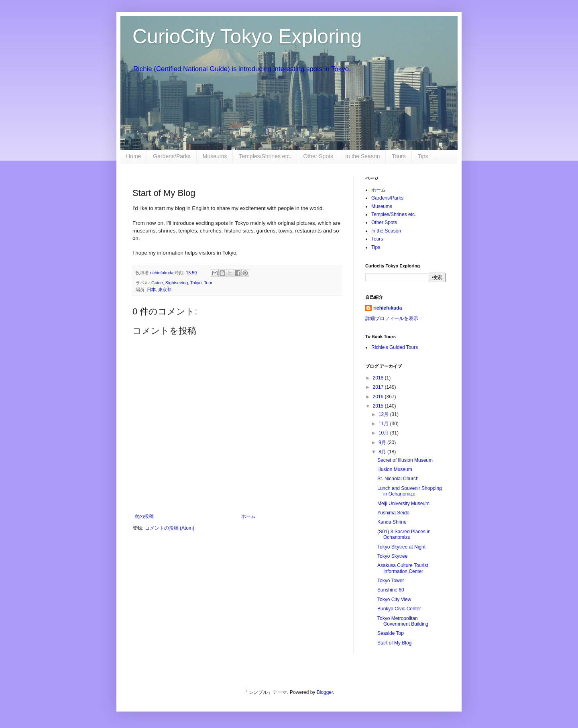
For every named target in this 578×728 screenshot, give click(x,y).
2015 (379, 406)
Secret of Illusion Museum (405, 460)
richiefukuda (388, 308)
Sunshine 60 (391, 590)
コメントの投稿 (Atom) (170, 528)
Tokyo (196, 283)
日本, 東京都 (159, 290)
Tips (423, 156)
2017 (379, 387)
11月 (384, 424)
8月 (383, 452)
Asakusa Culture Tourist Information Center (403, 568)
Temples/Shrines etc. (265, 156)
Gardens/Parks (172, 156)
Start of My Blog (394, 643)
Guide (157, 283)
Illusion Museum (395, 469)
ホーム (248, 516)
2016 (379, 397)
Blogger (325, 692)
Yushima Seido (393, 513)
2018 (379, 378)
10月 (384, 433)
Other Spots (318, 156)
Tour (208, 283)
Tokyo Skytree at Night (401, 547)
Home (133, 156)
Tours (399, 156)
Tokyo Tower (391, 581)
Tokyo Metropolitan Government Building (403, 621)
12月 (384, 414)
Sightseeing (177, 283)
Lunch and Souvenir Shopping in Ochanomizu (410, 491)
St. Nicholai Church (398, 479)
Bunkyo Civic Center (399, 609)
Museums (215, 156)
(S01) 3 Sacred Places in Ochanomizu (404, 534)
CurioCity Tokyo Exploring (247, 37)
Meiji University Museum (403, 504)
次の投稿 (144, 516)
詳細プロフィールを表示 (392, 318)
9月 (383, 443)
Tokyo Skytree (392, 556)
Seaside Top (391, 633)
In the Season (362, 156)
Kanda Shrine (392, 522)
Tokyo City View (394, 600)
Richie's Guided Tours (395, 347)
